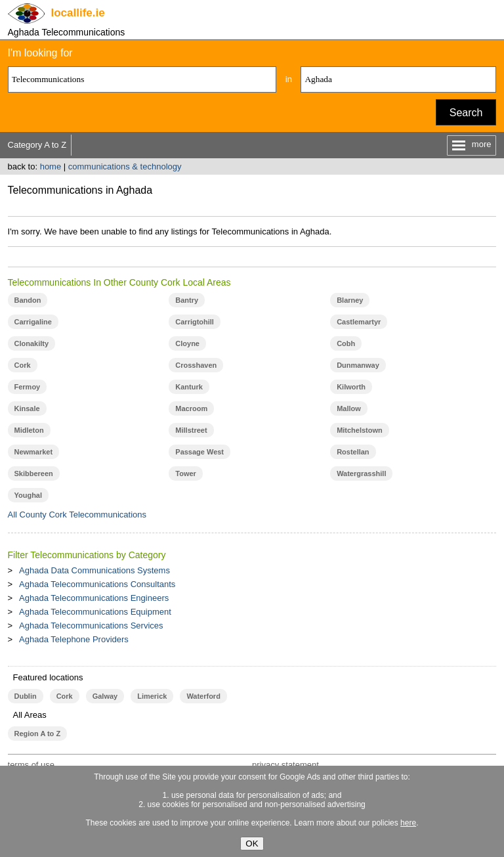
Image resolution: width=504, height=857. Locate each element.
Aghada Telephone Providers (74, 639)
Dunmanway (358, 365)
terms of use (31, 765)
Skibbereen (34, 473)
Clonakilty (32, 343)
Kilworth (351, 387)
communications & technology (125, 166)
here (408, 823)
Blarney (350, 300)
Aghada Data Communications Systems (94, 570)
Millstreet (191, 430)
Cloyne (187, 343)
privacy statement (285, 765)
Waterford (203, 696)
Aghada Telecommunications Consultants (97, 584)
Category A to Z (37, 145)
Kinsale (27, 408)
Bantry (187, 300)
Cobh (346, 343)
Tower (186, 473)
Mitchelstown (360, 430)
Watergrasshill (361, 473)
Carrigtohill (195, 322)
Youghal (29, 495)
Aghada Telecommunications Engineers (94, 598)
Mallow (349, 408)
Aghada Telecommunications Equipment (95, 612)
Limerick (152, 696)
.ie (78, 13)
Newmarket (34, 452)
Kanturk (189, 387)
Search (466, 113)
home (51, 166)
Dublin (26, 696)
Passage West (199, 452)
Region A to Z (38, 734)
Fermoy (28, 387)
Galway (105, 696)
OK (252, 844)
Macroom (191, 408)
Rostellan (353, 452)
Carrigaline (33, 322)
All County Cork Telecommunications (77, 515)
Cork (23, 365)
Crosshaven (196, 365)
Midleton (29, 430)
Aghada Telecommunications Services (91, 626)
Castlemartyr (359, 322)
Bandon (28, 300)
